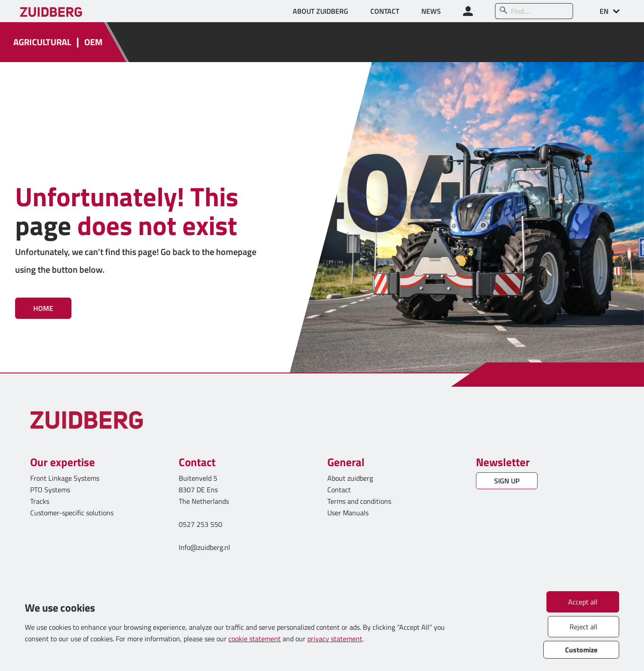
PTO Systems (50, 490)
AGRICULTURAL (42, 42)
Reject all (583, 627)
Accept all (583, 602)
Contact (339, 490)
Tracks (40, 501)
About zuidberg (350, 478)
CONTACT (385, 11)
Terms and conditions (359, 501)
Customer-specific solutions (72, 513)
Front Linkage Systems (65, 478)
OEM (93, 42)
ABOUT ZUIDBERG (320, 11)
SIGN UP (507, 481)
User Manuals (349, 513)
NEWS (431, 11)
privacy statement (335, 639)
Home (43, 308)
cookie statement (255, 639)
